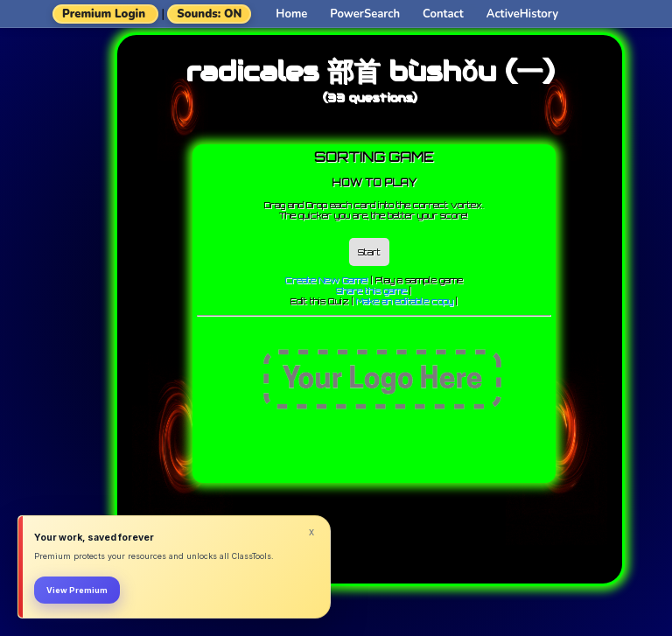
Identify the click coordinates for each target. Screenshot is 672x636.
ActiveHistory (522, 14)
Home (291, 14)
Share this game (371, 290)
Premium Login (104, 14)
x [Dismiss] (311, 532)
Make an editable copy (405, 301)
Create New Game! (327, 280)
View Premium (77, 590)
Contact (443, 14)
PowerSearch (365, 14)
